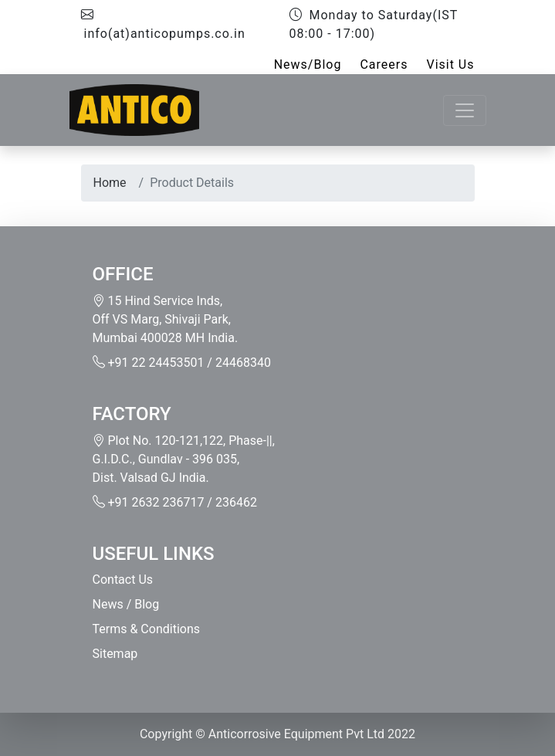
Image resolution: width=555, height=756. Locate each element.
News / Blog (126, 604)
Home (110, 183)
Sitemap (115, 654)
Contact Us (123, 580)
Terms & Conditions (147, 629)
